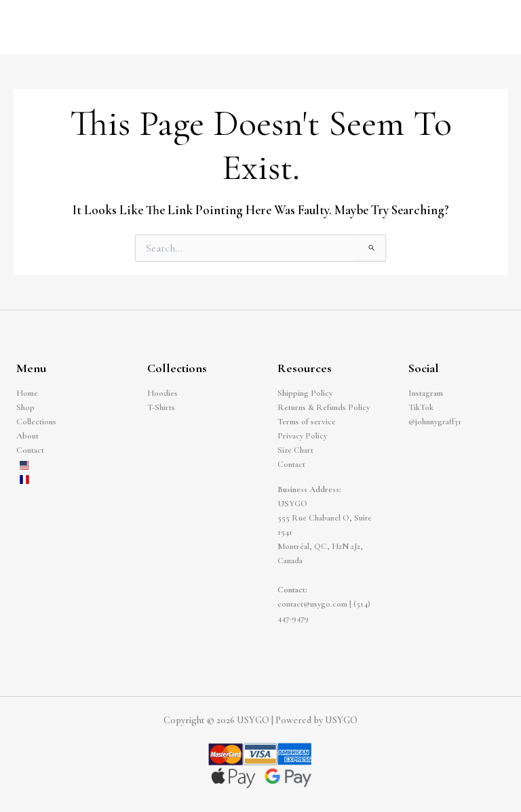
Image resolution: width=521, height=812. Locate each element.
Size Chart (295, 450)
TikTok (421, 407)
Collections (36, 422)
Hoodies (162, 393)
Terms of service (307, 422)
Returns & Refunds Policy (324, 407)
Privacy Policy (302, 436)
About (27, 436)
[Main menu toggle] (495, 27)
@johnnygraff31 (435, 422)
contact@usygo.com (312, 604)
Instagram (426, 393)
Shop (25, 407)
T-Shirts (161, 407)
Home (27, 393)
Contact (30, 450)
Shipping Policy (305, 393)
